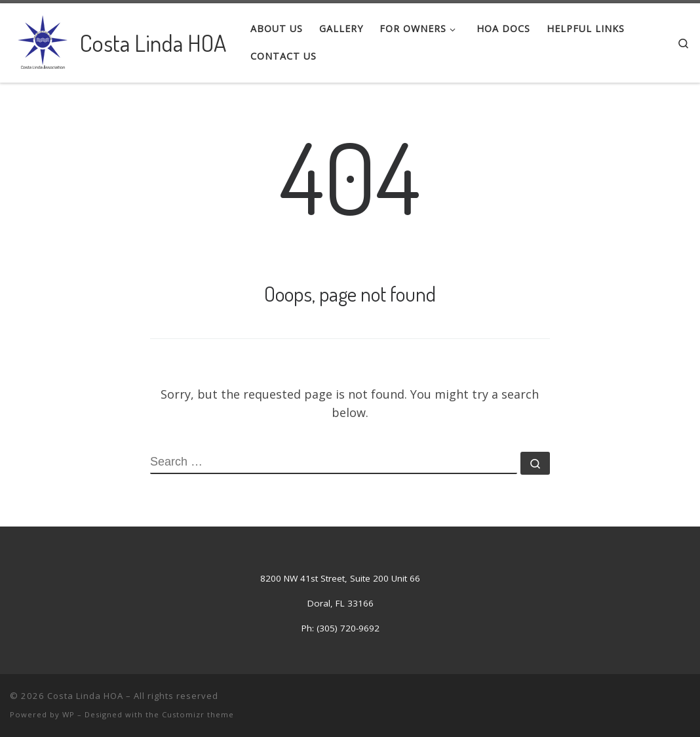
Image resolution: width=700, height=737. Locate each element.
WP (68, 714)
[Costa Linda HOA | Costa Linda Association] (43, 39)
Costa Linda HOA (85, 696)
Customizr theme (198, 714)
